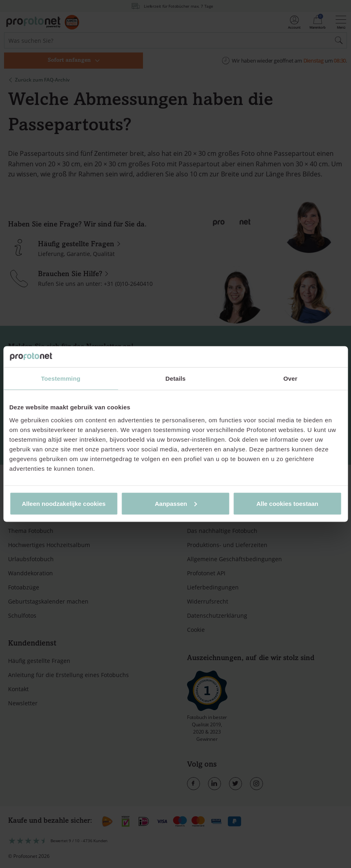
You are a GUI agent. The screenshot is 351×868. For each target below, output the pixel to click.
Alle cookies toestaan (287, 503)
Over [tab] (291, 378)
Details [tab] (176, 378)
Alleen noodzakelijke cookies (64, 503)
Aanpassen (176, 503)
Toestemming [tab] (61, 378)
